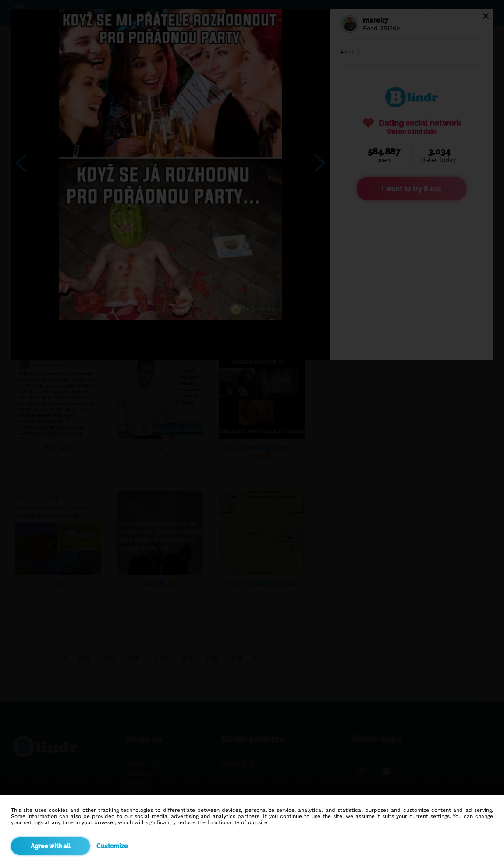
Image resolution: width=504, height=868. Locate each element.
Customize (112, 846)
